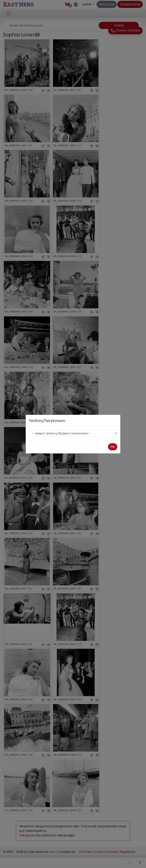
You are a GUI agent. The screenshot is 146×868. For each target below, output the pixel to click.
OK (113, 447)
